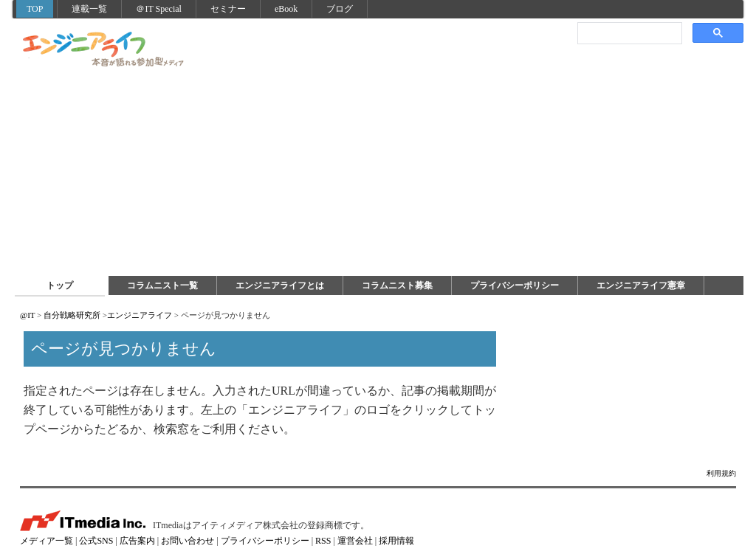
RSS (323, 541)
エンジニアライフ (104, 50)
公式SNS (96, 541)
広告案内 (137, 541)
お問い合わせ (188, 541)
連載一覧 (89, 9)
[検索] (628, 33)
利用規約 (721, 473)
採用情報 (396, 541)
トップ (60, 285)
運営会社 (355, 541)
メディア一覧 (47, 541)
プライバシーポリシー (515, 285)
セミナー (228, 9)
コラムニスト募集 (397, 285)
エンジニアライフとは (280, 285)
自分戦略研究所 (72, 315)
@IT (27, 315)
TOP (35, 9)
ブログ (340, 9)
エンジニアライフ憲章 (641, 285)
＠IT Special (158, 9)
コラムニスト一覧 (162, 285)
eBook (286, 9)
